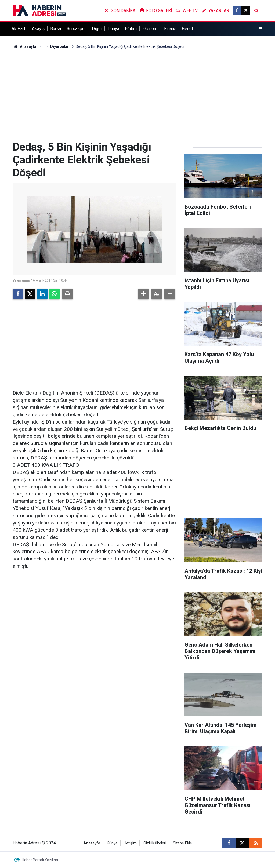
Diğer (97, 29)
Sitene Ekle (182, 843)
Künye (112, 843)
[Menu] (260, 29)
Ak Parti (19, 29)
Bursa (56, 29)
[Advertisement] (137, 95)
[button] (143, 294)
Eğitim (131, 29)
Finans (170, 29)
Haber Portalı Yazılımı (40, 860)
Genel (187, 29)
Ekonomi (150, 29)
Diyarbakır (59, 46)
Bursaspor (76, 29)
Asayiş (38, 29)
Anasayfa (24, 46)
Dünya (113, 29)
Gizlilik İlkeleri (155, 843)
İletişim (131, 843)
